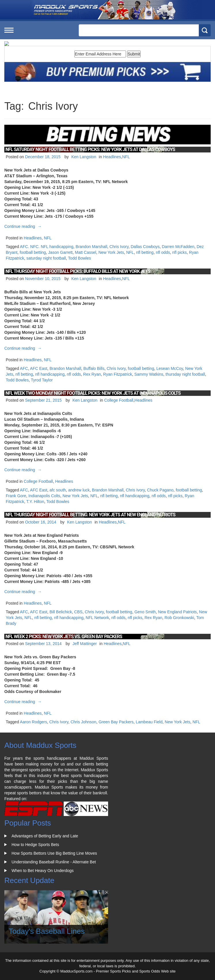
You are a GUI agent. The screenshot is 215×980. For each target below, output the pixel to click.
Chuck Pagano (160, 490)
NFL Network (97, 618)
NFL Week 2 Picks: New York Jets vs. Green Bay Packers (64, 637)
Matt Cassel (86, 252)
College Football (119, 400)
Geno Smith (145, 612)
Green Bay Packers (116, 722)
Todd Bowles (79, 258)
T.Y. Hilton (35, 502)
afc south (58, 490)
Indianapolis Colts (45, 496)
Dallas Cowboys (145, 247)
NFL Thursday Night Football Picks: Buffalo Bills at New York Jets (78, 271)
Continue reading (24, 226)
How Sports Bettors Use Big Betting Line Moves (54, 853)
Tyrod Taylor (42, 380)
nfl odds (163, 252)
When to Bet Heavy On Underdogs (43, 871)
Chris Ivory (119, 247)
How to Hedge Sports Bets (35, 845)
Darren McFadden (178, 247)
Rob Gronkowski (179, 618)
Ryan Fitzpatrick (118, 374)
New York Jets (111, 252)
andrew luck (79, 490)
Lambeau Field (149, 722)
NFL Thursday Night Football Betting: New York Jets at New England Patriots (90, 515)
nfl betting (145, 252)
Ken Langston (84, 157)
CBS (78, 612)
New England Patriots (177, 612)
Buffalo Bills (94, 368)
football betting (33, 252)
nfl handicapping (50, 374)
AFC (24, 368)
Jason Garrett (60, 252)
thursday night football (185, 374)
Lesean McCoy (169, 368)
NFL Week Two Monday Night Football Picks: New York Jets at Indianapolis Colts (93, 393)
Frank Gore (16, 496)
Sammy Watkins (149, 374)
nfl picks (179, 252)
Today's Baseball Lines (47, 931)
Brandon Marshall (91, 247)
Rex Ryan (92, 374)
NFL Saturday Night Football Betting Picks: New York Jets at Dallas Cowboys (90, 149)
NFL (126, 157)
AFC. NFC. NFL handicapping (47, 247)
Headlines (112, 157)
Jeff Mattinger (85, 644)
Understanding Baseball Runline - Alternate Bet (54, 862)
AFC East (39, 368)
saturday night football (46, 258)
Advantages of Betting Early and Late (45, 836)
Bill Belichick (61, 612)
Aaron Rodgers (33, 722)
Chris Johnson (84, 722)
